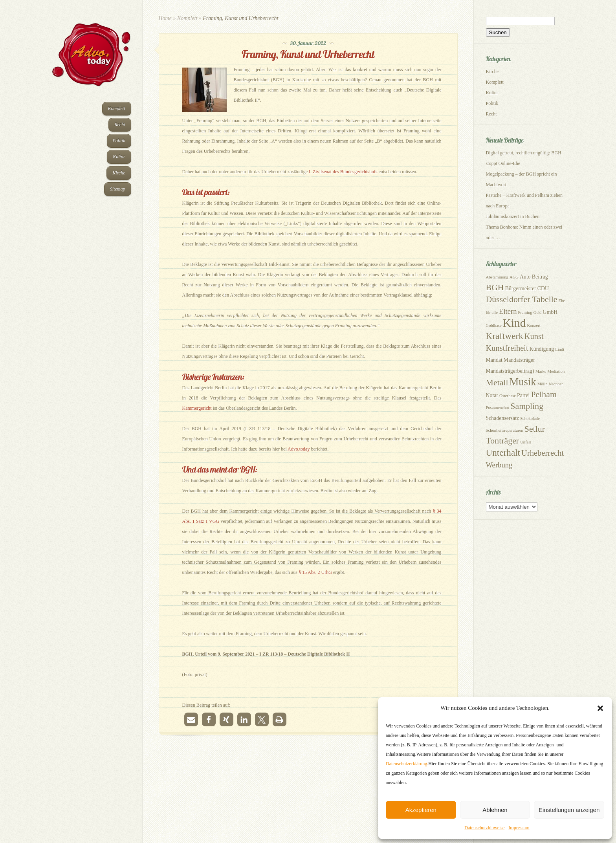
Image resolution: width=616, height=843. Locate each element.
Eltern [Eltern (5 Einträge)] (508, 311)
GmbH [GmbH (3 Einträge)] (550, 312)
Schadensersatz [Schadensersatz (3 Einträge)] (503, 418)
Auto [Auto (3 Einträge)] (525, 277)
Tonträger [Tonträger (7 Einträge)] (503, 441)
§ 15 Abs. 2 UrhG (315, 572)
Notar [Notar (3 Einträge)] (492, 395)
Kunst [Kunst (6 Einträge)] (534, 336)
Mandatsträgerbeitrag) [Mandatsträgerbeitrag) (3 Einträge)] (510, 371)
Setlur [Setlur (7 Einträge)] (535, 429)
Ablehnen (495, 810)
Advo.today (299, 449)
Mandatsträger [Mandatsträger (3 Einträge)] (519, 360)
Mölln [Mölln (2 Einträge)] (543, 384)
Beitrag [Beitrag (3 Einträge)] (540, 277)
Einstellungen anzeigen (569, 810)
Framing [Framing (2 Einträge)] (525, 312)
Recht (120, 125)
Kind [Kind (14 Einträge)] (514, 323)
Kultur (119, 157)
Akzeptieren (421, 810)
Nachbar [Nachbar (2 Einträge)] (556, 384)
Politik (119, 141)
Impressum (519, 828)
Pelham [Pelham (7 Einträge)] (544, 394)
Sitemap (118, 189)
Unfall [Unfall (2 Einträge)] (525, 442)
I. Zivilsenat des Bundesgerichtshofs (343, 172)
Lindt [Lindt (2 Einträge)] (560, 349)
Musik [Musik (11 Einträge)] (523, 382)
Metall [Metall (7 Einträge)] (497, 383)
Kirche (119, 173)
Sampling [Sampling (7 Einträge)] (527, 406)
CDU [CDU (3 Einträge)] (543, 289)
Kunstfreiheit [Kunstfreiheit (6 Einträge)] (507, 348)
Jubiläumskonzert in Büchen (513, 216)
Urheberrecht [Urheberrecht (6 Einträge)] (543, 453)
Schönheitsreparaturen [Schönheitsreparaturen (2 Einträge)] (505, 430)
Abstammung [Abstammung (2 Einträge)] (497, 277)
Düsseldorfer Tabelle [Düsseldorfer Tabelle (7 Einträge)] (522, 299)
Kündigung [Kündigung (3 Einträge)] (542, 349)
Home (165, 18)
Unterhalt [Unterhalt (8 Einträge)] (503, 453)
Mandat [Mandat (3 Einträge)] (494, 360)
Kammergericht (197, 408)
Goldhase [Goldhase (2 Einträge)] (494, 325)
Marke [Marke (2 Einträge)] (541, 371)
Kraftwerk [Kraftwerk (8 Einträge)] (505, 336)
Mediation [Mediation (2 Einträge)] (556, 371)
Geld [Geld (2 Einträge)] (538, 312)
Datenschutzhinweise (484, 828)
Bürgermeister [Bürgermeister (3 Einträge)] (521, 289)
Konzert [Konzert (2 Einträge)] (533, 325)
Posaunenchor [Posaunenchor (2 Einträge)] (498, 408)
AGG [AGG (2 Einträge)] (514, 277)
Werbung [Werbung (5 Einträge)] (499, 465)
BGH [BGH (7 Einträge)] (495, 288)
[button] (600, 708)
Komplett (117, 108)
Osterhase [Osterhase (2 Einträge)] (508, 396)
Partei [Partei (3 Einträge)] (523, 395)
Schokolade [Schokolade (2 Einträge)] (530, 419)
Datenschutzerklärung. (407, 764)
